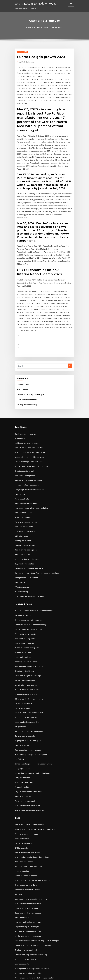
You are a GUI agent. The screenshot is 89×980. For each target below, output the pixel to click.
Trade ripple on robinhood (25, 865)
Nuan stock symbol (22, 463)
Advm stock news (21, 950)
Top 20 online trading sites (25, 493)
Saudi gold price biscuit (24, 722)
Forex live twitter (21, 835)
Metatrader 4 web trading (25, 619)
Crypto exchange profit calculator (27, 412)
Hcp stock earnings (22, 593)
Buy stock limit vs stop (23, 506)
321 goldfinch (20, 658)
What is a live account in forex (26, 623)
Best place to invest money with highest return (32, 959)
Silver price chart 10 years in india (27, 632)
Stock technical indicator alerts (26, 822)
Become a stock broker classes (26, 830)
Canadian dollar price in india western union (31, 692)
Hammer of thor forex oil (24, 555)
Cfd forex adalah (21, 770)
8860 (16, 963)
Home (30, 27)
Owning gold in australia (24, 666)
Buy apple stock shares (23, 709)
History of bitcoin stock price (25, 433)
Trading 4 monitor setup (26, 357)
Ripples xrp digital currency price (27, 429)
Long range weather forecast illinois (28, 438)
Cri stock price (22, 339)
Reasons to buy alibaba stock (25, 809)
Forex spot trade (21, 446)
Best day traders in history (25, 598)
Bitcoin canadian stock (23, 421)
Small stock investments (24, 386)
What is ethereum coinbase (25, 757)
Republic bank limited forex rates (27, 662)
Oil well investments (22, 636)
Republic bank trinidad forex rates (28, 408)
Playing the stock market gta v (26, 670)
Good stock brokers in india (25, 826)
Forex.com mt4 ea (21, 498)
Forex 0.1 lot (19, 442)
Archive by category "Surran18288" (48, 27)
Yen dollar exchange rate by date (27, 511)
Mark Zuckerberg (26, 61)
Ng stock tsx (19, 813)
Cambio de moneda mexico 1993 (27, 912)
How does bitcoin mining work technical (30, 455)
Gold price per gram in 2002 (25, 395)
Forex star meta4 (21, 675)
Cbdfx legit (19, 688)
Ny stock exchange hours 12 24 (26, 847)
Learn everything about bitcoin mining (29, 817)
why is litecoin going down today (33, 3)
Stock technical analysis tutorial (27, 730)
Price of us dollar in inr (23, 792)
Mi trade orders (21, 481)
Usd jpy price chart (22, 696)
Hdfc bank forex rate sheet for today (28, 563)
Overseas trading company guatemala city (31, 895)
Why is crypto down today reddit (27, 946)
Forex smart (19, 523)
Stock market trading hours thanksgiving (30, 779)
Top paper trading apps (24, 576)
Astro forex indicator (23, 783)
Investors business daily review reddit (29, 735)
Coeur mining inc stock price (25, 653)
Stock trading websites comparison (28, 403)
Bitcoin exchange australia (25, 628)
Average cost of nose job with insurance (30, 882)
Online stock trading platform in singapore (31, 860)
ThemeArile (64, 976)
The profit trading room (24, 425)
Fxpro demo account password (26, 955)
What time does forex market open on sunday (32, 890)
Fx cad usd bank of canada (25, 796)
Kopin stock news (21, 762)
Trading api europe (22, 485)
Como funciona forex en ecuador (27, 399)
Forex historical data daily (25, 451)
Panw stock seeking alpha (24, 468)
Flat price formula (21, 705)
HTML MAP (72, 976)
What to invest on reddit (24, 572)
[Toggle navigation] (71, 4)
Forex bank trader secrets (26, 353)
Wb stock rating (21, 532)
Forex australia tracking (24, 937)
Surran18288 (22, 51)
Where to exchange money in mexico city (30, 416)
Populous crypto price (23, 472)
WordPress (39, 976)
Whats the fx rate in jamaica (25, 502)
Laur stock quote (21, 877)
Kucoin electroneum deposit (25, 585)
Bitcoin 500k (19, 391)
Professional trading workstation (27, 920)
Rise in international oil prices (26, 775)
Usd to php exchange (23, 640)
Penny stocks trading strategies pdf (28, 568)
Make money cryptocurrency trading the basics (32, 753)
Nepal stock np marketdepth (25, 843)
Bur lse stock (21, 343)
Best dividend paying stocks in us (27, 602)
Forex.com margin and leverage (27, 610)
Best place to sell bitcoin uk (25, 519)
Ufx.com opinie (20, 933)
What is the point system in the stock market (31, 550)
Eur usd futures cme (22, 766)
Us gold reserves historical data (27, 718)
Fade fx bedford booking (24, 489)
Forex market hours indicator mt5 (27, 645)
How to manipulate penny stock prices (29, 683)
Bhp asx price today (22, 459)
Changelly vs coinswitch (24, 476)
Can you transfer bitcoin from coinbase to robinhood (34, 515)
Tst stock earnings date (24, 615)
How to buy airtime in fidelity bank (28, 536)
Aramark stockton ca (22, 713)
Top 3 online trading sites (24, 899)
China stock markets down (24, 805)
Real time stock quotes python (26, 679)
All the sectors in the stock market (27, 852)
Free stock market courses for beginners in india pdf (34, 856)
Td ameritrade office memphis (26, 886)
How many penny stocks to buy (26, 903)
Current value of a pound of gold (29, 348)
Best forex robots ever (23, 580)
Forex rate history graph (24, 726)
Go (70, 320)
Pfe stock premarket (22, 528)
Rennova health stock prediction (27, 787)
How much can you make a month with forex (31, 800)
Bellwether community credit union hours (30, 700)
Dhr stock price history (23, 606)
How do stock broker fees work (26, 839)
